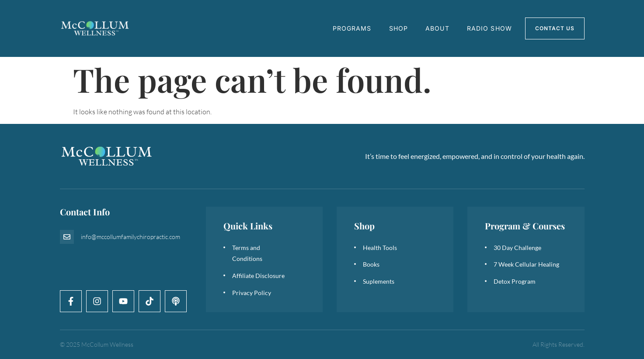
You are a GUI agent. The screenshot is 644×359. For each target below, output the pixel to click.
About (437, 28)
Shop (399, 28)
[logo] (95, 28)
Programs (352, 28)
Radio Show (489, 28)
